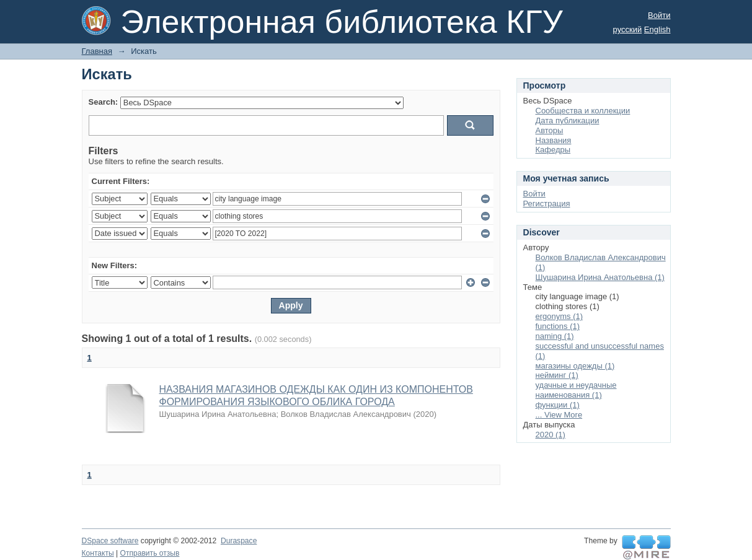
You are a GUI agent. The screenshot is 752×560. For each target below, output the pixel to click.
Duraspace (239, 541)
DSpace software (110, 541)
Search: (104, 102)
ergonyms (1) (560, 316)
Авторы (550, 130)
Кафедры (553, 150)
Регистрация (547, 203)
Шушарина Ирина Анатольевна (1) (600, 277)
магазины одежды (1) (575, 366)
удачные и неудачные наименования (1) (576, 390)
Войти (659, 15)
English (657, 29)
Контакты (98, 553)
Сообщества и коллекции (583, 111)
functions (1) (558, 326)
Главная (97, 51)
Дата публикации (568, 120)
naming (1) (555, 336)
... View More (559, 415)
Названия (554, 140)
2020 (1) (551, 435)
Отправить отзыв (150, 553)
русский (628, 29)
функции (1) (558, 405)
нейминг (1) (557, 375)
